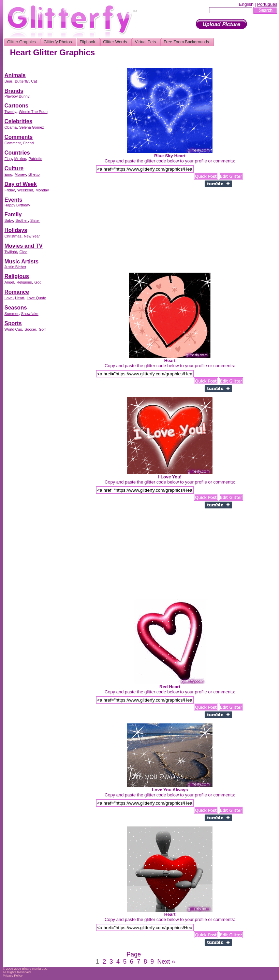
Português (267, 4)
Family (13, 214)
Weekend (25, 190)
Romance (17, 292)
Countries (17, 153)
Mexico (20, 159)
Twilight (11, 252)
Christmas (13, 236)
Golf (42, 329)
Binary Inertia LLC (35, 969)
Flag (8, 159)
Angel (9, 282)
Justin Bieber (15, 267)
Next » (166, 962)
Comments (19, 137)
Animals (15, 75)
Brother (21, 220)
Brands (14, 91)
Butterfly (21, 81)
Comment (13, 143)
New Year (32, 236)
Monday (42, 190)
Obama (11, 127)
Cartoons (16, 106)
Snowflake (30, 314)
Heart (20, 298)
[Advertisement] (32, 438)
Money (20, 174)
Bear (8, 81)
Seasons (16, 308)
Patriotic (35, 159)
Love (9, 298)
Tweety (10, 112)
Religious (17, 276)
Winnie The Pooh (33, 112)
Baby (9, 220)
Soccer (30, 329)
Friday (10, 190)
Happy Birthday (17, 205)
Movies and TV (24, 246)
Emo (8, 174)
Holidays (16, 230)
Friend (28, 143)
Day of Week (21, 184)
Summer (12, 314)
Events (13, 200)
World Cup (13, 329)
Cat (34, 81)
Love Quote (36, 298)
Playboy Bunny (17, 96)
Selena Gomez (32, 127)
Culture (14, 168)
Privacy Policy (13, 976)
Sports (13, 323)
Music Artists (21, 262)
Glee (23, 252)
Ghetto (34, 174)
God (38, 282)
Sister (35, 220)
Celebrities (18, 121)
